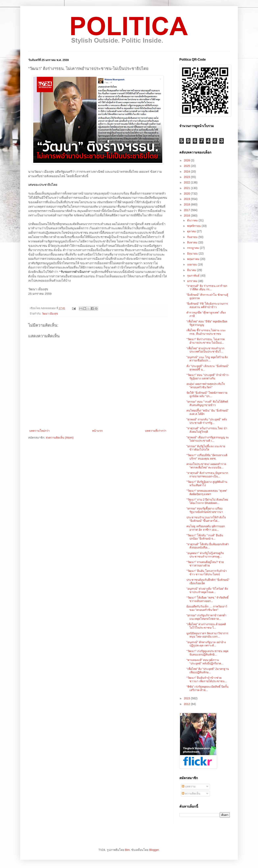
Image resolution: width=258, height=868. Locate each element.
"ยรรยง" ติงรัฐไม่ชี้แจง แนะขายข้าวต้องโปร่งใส (206, 448)
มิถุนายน (193, 254)
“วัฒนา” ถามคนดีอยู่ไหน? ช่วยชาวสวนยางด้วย (205, 564)
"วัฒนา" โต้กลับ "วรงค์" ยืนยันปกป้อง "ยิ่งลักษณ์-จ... (205, 537)
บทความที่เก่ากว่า (156, 431)
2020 (187, 194)
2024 (187, 171)
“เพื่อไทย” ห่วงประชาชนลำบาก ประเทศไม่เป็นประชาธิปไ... (205, 350)
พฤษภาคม (194, 259)
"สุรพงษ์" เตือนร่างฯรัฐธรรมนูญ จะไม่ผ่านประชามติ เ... (208, 439)
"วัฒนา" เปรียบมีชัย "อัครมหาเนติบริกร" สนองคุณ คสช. (207, 457)
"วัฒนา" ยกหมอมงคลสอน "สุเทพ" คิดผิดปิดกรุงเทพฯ (207, 492)
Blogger (154, 850)
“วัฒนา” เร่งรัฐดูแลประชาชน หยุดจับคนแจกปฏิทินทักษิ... (207, 653)
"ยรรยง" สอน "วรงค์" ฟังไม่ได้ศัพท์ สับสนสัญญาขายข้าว (207, 403)
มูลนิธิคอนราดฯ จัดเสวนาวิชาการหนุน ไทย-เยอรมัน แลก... (207, 635)
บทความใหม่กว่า (39, 431)
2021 (187, 188)
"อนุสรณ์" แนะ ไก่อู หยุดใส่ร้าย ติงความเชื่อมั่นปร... (207, 359)
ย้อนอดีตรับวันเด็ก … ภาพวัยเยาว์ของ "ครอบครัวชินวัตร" (207, 608)
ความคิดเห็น (191, 793)
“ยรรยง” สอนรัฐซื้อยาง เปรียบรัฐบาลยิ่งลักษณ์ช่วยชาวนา (205, 510)
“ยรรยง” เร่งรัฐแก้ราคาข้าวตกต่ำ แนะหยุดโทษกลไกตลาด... (206, 617)
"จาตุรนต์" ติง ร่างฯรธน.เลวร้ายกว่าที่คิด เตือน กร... (207, 288)
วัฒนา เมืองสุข (50, 314)
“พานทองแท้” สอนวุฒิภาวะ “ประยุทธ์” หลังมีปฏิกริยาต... (205, 662)
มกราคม (193, 281)
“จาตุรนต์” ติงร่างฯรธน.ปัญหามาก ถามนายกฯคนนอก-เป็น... (207, 475)
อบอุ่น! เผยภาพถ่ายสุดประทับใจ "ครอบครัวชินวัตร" (206, 386)
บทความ (189, 786)
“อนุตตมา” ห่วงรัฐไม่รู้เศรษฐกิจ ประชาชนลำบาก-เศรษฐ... (205, 555)
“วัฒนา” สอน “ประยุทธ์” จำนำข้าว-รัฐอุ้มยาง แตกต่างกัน (208, 377)
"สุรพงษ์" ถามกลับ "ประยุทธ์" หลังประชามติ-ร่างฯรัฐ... (207, 421)
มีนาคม (192, 270)
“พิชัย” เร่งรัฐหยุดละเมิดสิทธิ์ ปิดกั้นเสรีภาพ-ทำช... (208, 688)
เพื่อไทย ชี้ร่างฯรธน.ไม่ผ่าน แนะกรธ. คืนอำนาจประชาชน (206, 332)
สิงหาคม (193, 242)
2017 (187, 210)
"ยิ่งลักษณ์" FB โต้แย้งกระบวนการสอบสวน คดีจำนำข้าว (207, 305)
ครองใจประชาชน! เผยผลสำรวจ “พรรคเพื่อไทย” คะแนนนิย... (206, 466)
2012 (187, 704)
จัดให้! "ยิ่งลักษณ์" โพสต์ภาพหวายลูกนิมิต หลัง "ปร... (207, 394)
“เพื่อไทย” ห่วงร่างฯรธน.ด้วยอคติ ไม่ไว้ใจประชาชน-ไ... (206, 626)
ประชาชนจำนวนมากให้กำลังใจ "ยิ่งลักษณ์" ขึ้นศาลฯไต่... (206, 519)
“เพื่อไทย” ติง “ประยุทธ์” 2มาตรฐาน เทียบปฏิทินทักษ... (208, 671)
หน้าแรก (97, 431)
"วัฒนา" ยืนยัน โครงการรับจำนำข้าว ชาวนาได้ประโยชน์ (207, 573)
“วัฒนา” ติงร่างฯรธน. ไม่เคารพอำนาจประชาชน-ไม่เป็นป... (205, 341)
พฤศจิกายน (194, 226)
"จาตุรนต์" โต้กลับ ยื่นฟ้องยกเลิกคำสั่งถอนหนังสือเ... (208, 546)
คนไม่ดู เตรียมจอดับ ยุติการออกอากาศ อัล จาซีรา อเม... (206, 528)
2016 (187, 216)
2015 (187, 698)
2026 (187, 160)
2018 (187, 204)
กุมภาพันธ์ (194, 276)
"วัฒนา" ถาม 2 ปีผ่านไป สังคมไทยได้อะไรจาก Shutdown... (207, 501)
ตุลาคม (192, 231)
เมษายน (192, 264)
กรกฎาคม (193, 248)
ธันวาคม (193, 220)
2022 (187, 182)
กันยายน (193, 237)
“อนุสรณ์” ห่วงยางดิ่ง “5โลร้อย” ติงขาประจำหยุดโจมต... (207, 590)
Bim (127, 850)
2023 (187, 177)
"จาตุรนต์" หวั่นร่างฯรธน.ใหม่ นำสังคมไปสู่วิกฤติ (207, 430)
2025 (187, 166)
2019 (187, 199)
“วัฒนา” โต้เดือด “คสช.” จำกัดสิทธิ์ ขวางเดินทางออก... (208, 599)
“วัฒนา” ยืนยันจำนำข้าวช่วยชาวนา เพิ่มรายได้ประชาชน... (207, 679)
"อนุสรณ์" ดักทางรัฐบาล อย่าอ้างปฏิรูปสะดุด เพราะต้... (206, 644)
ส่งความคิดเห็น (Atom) (60, 438)
